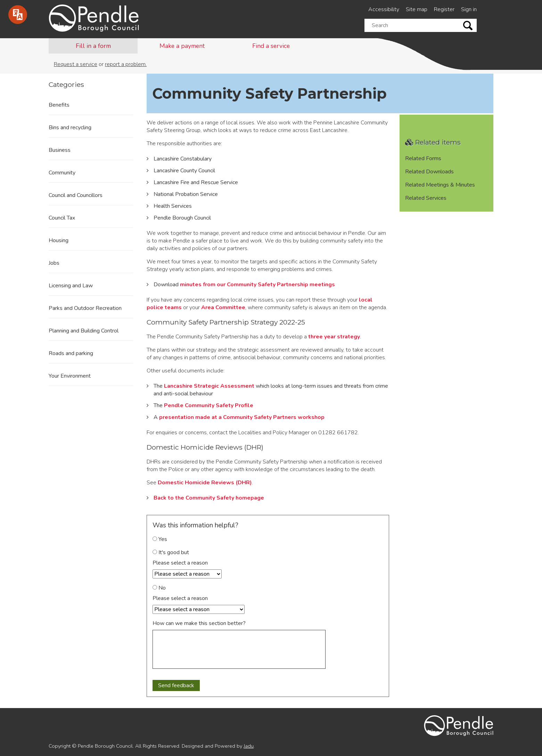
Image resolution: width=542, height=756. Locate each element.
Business (60, 150)
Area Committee (223, 307)
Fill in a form (93, 46)
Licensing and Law (71, 286)
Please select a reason (180, 563)
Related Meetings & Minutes (440, 185)
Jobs (54, 263)
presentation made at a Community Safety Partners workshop (242, 417)
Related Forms (423, 158)
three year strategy (334, 337)
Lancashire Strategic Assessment (209, 386)
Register (444, 9)
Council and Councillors (76, 195)
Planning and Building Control (84, 331)
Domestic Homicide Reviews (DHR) (205, 483)
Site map (417, 9)
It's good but (171, 552)
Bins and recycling (70, 128)
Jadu (249, 746)
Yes (160, 539)
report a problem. (126, 64)
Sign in (469, 9)
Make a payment (182, 46)
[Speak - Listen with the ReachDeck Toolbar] (18, 15)
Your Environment (70, 376)
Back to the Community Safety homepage (209, 498)
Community (62, 173)
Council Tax (62, 218)
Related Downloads (429, 172)
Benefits (59, 105)
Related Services (426, 198)
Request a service (76, 64)
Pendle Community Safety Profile (209, 405)
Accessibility (384, 9)
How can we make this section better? (199, 623)
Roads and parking (71, 353)
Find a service (271, 46)
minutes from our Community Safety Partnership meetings (257, 285)
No (159, 588)
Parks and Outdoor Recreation (85, 308)
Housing (59, 240)
